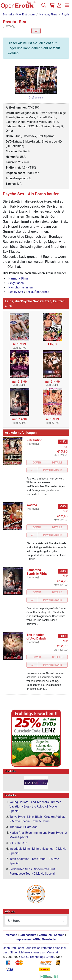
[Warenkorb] (51, 7)
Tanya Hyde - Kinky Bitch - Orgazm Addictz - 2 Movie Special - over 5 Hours (38, 819)
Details (57, 463)
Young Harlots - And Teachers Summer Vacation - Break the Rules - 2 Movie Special (35, 807)
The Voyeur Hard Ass (23, 827)
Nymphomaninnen (21, 287)
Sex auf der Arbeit (37, 292)
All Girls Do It (18, 843)
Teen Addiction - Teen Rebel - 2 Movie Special (34, 861)
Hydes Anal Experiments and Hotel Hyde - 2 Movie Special (38, 835)
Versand (12, 935)
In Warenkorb (53, 470)
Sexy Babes (16, 283)
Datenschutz (28, 935)
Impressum (23, 940)
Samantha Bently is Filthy (37, 572)
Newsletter (49, 940)
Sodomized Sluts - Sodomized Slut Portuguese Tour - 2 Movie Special (32, 872)
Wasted (32, 505)
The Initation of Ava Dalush (36, 637)
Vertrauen (45, 935)
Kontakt (59, 935)
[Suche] (44, 7)
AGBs (37, 940)
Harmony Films (48, 14)
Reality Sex (16, 292)
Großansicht (36, 98)
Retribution (34, 440)
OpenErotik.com (13, 948)
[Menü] (67, 7)
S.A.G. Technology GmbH (37, 957)
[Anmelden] (59, 7)
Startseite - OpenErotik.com (19, 14)
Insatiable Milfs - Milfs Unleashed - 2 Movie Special (38, 851)
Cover (37, 463)
